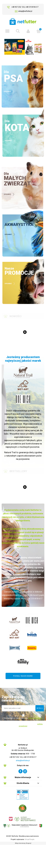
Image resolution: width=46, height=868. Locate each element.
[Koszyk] (39, 31)
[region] (23, 47)
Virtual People (30, 839)
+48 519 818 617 (32, 7)
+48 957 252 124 (18, 7)
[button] (7, 31)
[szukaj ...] (18, 31)
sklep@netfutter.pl (25, 11)
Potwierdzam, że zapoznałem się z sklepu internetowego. (23, 720)
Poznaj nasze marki (23, 676)
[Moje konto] (28, 31)
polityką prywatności (35, 718)
